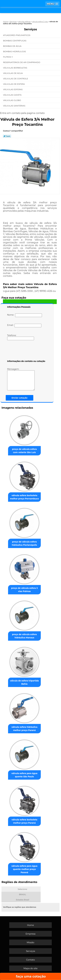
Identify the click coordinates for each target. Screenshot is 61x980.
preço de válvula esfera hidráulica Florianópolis (24, 543)
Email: (24, 326)
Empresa (30, 934)
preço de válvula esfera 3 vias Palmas (24, 590)
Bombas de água (13, 46)
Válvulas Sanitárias (14, 106)
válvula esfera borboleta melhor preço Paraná (24, 821)
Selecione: (23, 889)
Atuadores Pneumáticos (17, 35)
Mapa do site (30, 968)
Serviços (30, 29)
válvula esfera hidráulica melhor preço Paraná (24, 729)
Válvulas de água (13, 73)
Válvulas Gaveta (13, 95)
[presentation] (26, 351)
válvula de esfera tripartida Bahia (24, 682)
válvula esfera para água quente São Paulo (24, 775)
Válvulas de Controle (16, 79)
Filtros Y (8, 57)
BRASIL (23, 894)
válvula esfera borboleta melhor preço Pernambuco (24, 497)
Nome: (25, 315)
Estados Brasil (23, 900)
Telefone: (21, 337)
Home (31, 925)
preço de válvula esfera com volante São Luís (24, 451)
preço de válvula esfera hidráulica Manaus (24, 636)
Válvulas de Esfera (14, 84)
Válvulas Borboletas (15, 68)
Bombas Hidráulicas (15, 51)
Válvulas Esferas (13, 89)
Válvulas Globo (12, 100)
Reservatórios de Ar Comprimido (22, 62)
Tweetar (7, 136)
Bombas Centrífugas (15, 41)
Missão (30, 942)
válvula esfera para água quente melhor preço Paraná (24, 869)
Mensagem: (21, 379)
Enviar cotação (20, 398)
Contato (30, 960)
